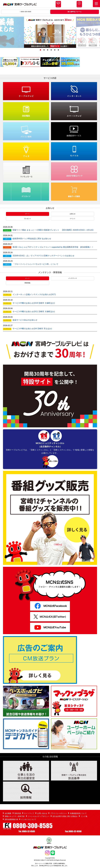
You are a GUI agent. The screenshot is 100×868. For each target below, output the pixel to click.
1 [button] (40, 50)
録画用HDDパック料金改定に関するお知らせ (32, 239)
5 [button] (55, 50)
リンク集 (84, 816)
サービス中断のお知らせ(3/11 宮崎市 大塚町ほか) (34, 312)
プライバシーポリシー (59, 813)
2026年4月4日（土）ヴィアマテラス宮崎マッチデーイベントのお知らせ (43, 256)
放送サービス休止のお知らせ (25, 320)
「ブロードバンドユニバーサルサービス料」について (35, 264)
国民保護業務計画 (11, 819)
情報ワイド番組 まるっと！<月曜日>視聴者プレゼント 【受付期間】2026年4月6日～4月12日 (53, 230)
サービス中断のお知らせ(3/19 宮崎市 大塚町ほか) (34, 303)
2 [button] (44, 50)
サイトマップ (29, 813)
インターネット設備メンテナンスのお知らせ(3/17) (34, 294)
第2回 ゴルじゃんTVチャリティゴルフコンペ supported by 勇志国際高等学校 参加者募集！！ (53, 247)
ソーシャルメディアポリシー (39, 816)
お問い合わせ (42, 813)
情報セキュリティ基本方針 (15, 816)
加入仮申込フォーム (75, 12)
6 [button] (58, 50)
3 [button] (48, 50)
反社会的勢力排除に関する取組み (65, 816)
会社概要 (8, 813)
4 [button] (51, 50)
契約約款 (18, 813)
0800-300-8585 (25, 12)
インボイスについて (29, 819)
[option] (50, 32)
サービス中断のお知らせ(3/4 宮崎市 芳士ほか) (32, 329)
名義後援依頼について (78, 813)
